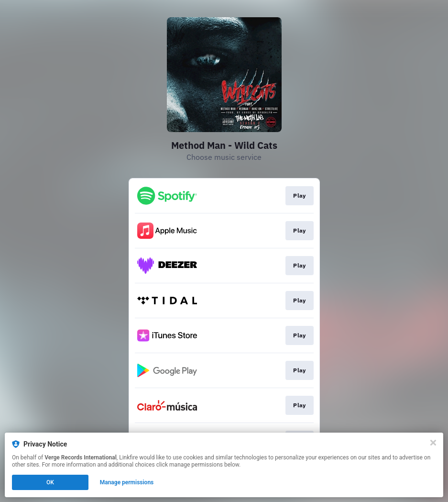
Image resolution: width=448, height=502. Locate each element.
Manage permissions (127, 482)
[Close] (433, 443)
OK (50, 482)
